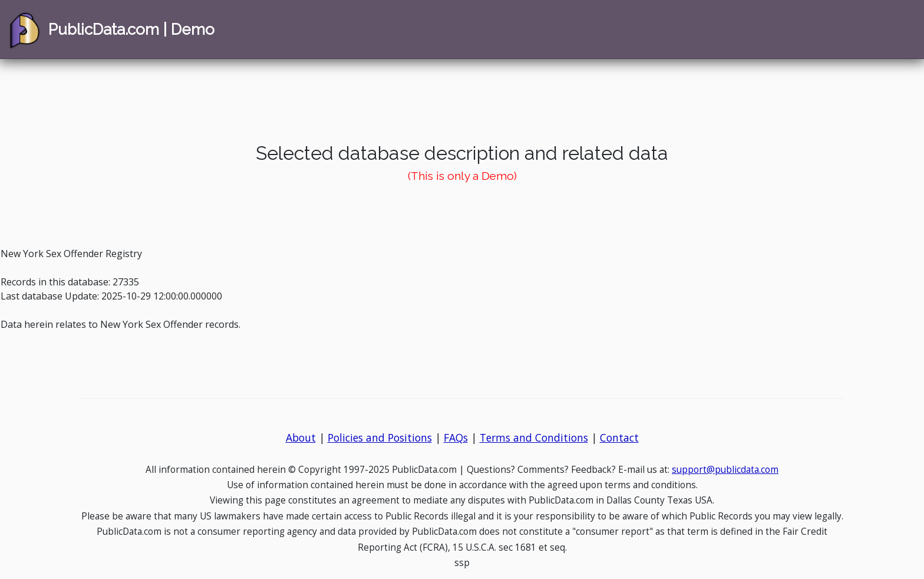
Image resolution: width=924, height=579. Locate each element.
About (301, 437)
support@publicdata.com (725, 470)
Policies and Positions (380, 437)
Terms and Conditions (534, 437)
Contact (619, 437)
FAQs (456, 437)
